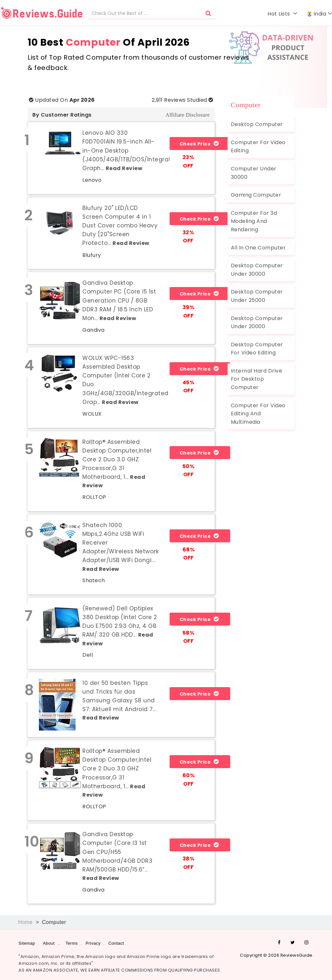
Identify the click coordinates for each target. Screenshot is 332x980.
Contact (116, 943)
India (320, 14)
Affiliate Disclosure (187, 115)
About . (51, 943)
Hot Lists (282, 14)
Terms (72, 943)
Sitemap (27, 943)
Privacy (93, 943)
